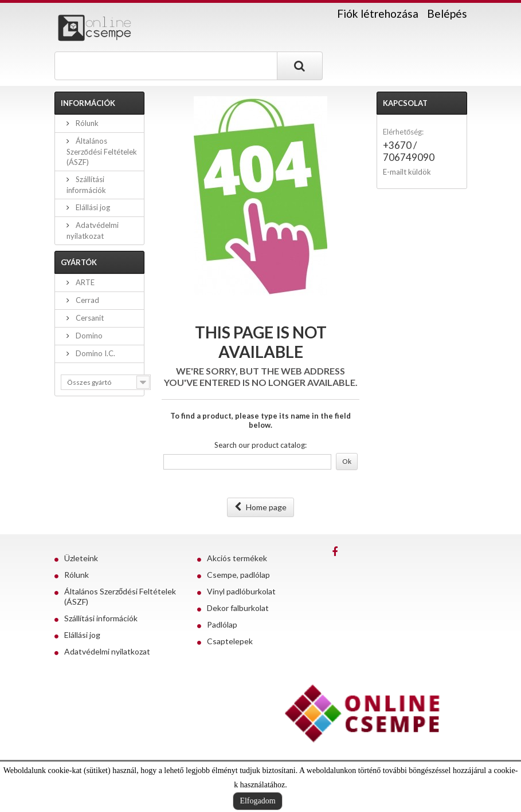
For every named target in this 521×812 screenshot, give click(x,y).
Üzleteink (81, 558)
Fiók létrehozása (378, 14)
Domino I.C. (95, 353)
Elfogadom (257, 801)
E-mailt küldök (407, 172)
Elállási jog (92, 207)
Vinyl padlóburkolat (241, 591)
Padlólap (222, 624)
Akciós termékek (237, 558)
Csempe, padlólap (238, 575)
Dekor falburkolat (238, 608)
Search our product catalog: (260, 445)
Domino (88, 336)
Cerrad (87, 300)
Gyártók (79, 262)
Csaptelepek (230, 641)
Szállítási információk (101, 618)
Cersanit (89, 318)
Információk (88, 103)
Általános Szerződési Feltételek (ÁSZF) (102, 151)
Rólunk (86, 123)
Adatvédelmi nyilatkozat (107, 651)
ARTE (84, 282)
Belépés (447, 13)
